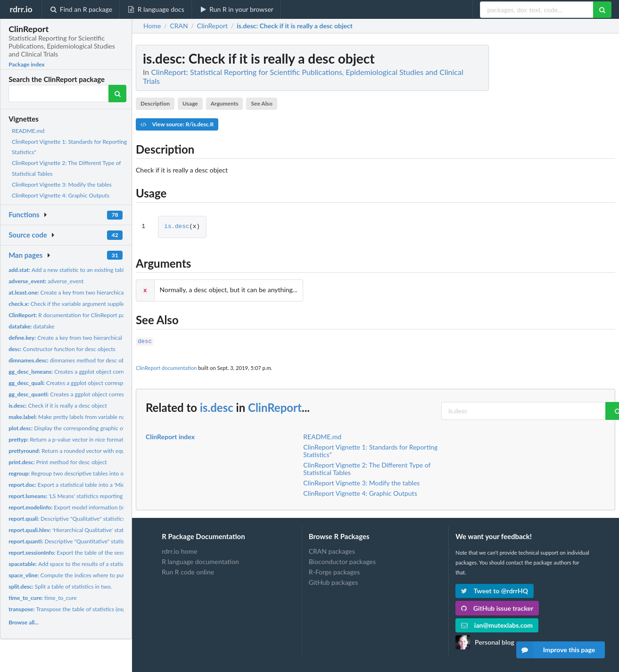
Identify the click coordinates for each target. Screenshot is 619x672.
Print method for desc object (58, 462)
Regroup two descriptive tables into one (69, 473)
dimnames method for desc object (71, 360)
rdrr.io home (179, 549)
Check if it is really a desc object (58, 406)
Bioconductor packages (342, 560)
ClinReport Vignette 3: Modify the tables (62, 184)
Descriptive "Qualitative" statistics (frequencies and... (90, 519)
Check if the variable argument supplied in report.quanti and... (95, 304)
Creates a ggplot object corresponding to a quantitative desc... (106, 394)
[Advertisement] (545, 186)
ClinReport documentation (166, 366)
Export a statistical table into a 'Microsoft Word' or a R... (92, 485)
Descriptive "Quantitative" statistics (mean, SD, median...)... (99, 541)
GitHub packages (334, 580)
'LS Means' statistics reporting (66, 496)
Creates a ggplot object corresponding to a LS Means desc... (105, 372)
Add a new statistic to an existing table (68, 270)
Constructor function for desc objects (62, 349)
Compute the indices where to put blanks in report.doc (92, 575)
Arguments (225, 103)
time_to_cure (43, 598)
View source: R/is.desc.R (177, 124)
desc (145, 340)
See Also (261, 103)
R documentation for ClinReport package (74, 315)
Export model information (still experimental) (86, 507)
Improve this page (556, 650)
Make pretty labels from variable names (72, 417)
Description (155, 103)
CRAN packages (332, 549)
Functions (24, 214)
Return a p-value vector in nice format (66, 439)
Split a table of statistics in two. (60, 586)
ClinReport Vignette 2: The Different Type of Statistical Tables (367, 467)
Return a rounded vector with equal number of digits (90, 451)
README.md (28, 131)
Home (152, 26)
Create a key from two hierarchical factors (76, 292)
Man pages (25, 255)
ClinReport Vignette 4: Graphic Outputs (61, 195)
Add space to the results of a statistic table (76, 564)
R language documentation (200, 560)
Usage (190, 103)
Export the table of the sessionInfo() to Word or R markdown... (109, 553)
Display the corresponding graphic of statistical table (86, 428)
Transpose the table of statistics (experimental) (80, 609)
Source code (28, 235)
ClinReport (275, 406)
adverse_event (46, 281)
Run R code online (188, 570)
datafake (31, 326)
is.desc (177, 227)
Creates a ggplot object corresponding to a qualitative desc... (102, 383)
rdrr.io (21, 9)
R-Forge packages (334, 570)
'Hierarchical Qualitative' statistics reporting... (87, 530)
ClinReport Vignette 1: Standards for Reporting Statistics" (370, 449)
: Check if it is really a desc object (295, 26)
